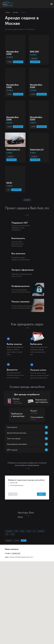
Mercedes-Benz (43, 531)
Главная (8, 12)
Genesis (30, 531)
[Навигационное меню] (51, 4)
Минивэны (17, 541)
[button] (18, 62)
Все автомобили (9, 531)
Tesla (7, 534)
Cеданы (24, 541)
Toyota (13, 534)
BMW (17, 531)
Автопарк (15, 12)
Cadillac (23, 531)
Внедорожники (9, 541)
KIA (36, 531)
